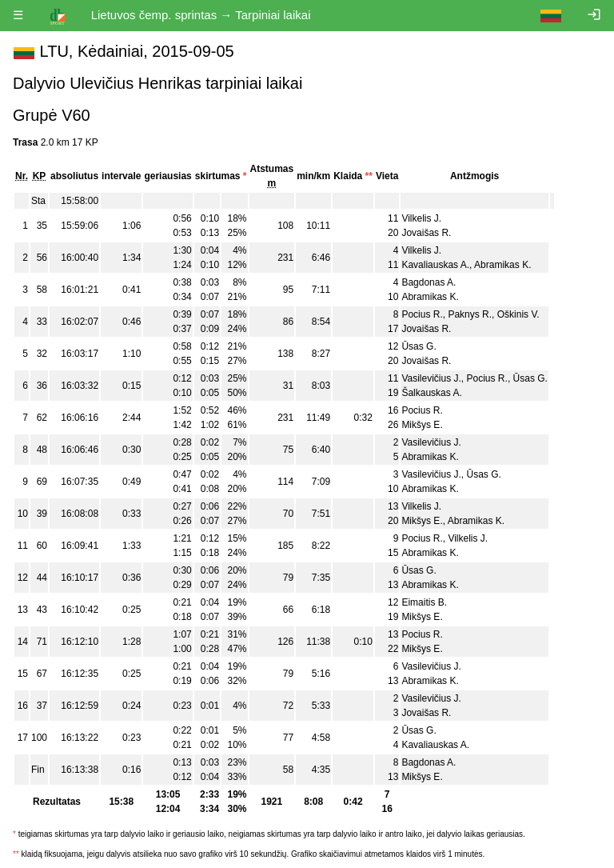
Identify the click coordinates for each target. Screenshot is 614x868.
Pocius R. (422, 314)
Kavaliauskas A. (435, 265)
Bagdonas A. (429, 282)
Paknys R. (470, 314)
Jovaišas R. (426, 233)
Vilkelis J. (421, 218)
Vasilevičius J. (431, 378)
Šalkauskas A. (431, 393)
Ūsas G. (419, 346)
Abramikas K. (502, 265)
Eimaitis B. (424, 602)
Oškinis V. (518, 314)
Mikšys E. (422, 425)
